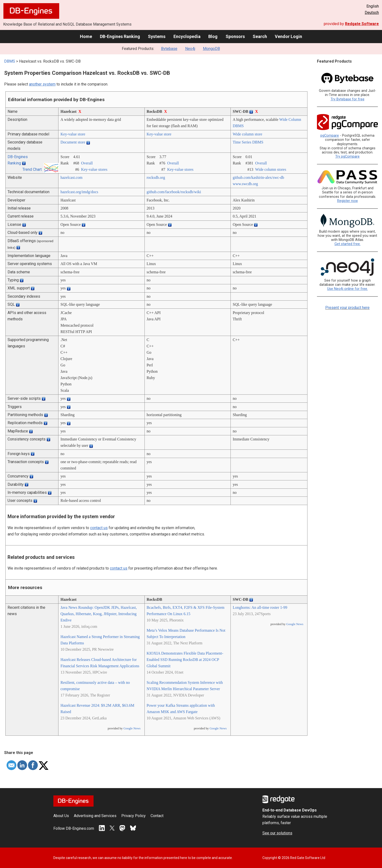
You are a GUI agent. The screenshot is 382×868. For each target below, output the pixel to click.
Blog (213, 36)
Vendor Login (288, 36)
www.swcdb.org (245, 184)
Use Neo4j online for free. (348, 289)
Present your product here (347, 308)
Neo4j (190, 49)
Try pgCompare (347, 157)
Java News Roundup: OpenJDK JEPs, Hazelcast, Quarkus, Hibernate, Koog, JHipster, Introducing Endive (99, 614)
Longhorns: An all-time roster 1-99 (260, 607)
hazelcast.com (71, 177)
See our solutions (277, 833)
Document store (73, 142)
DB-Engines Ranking (120, 36)
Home (86, 36)
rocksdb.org (156, 177)
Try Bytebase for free (348, 99)
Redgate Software (362, 24)
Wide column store (247, 134)
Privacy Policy (134, 816)
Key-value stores (94, 169)
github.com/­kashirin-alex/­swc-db (258, 177)
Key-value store (73, 134)
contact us (99, 528)
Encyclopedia (187, 36)
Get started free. (348, 244)
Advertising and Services (95, 816)
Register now (348, 201)
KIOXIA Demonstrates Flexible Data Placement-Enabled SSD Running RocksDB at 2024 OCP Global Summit (185, 660)
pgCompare (330, 136)
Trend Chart (32, 169)
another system (42, 84)
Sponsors (235, 36)
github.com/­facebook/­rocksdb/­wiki (174, 192)
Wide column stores (271, 169)
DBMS (10, 61)
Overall (87, 163)
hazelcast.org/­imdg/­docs (79, 192)
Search (260, 36)
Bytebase (169, 49)
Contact (157, 816)
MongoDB (211, 49)
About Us (61, 816)
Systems (157, 36)
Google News (132, 728)
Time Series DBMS (248, 142)
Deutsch (372, 13)
